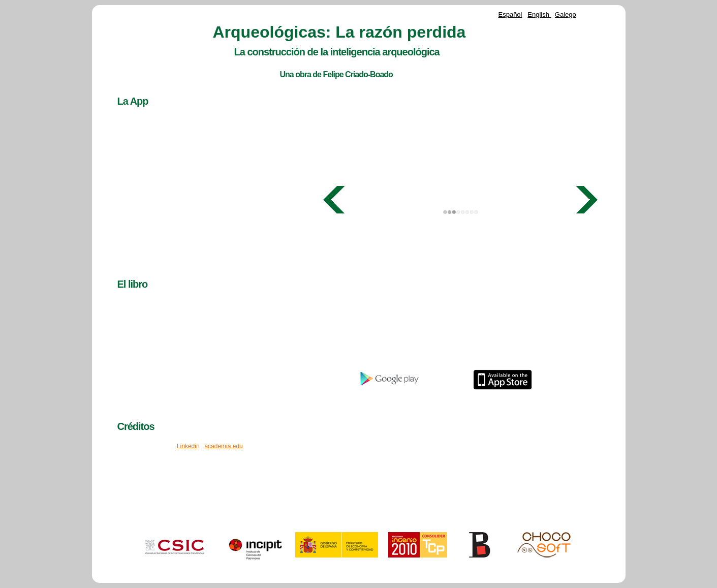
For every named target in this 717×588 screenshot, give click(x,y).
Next (586, 200)
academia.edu (223, 446)
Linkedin (188, 446)
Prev (334, 200)
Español (510, 14)
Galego (566, 14)
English (539, 14)
